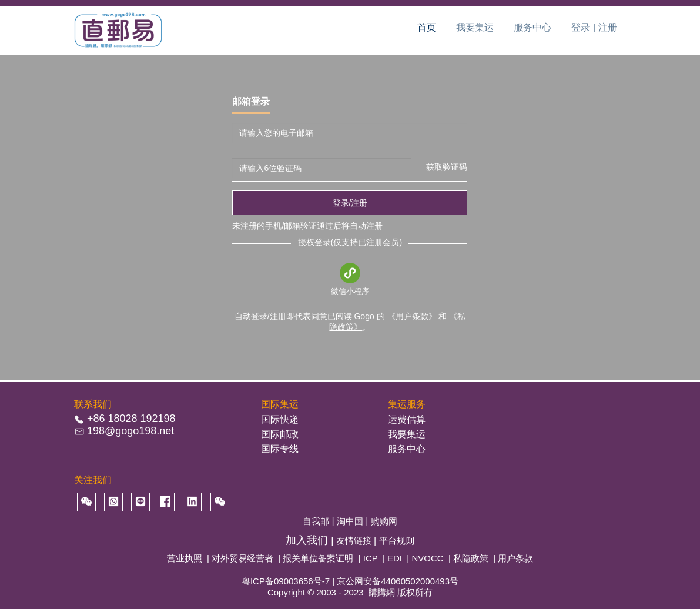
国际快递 (280, 419)
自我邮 (317, 521)
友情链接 (355, 541)
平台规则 (397, 541)
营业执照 (185, 558)
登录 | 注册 (594, 27)
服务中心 (532, 27)
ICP (371, 558)
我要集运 (475, 27)
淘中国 (351, 521)
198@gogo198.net (130, 431)
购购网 (384, 521)
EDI (395, 558)
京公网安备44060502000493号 (398, 581)
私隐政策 (471, 558)
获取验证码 (447, 167)
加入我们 (308, 540)
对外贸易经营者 (242, 558)
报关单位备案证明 (318, 558)
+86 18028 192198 (131, 419)
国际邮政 (280, 434)
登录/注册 (350, 203)
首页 (427, 27)
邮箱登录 (251, 101)
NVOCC (427, 558)
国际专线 (280, 449)
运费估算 (407, 419)
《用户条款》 (412, 316)
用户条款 (515, 558)
